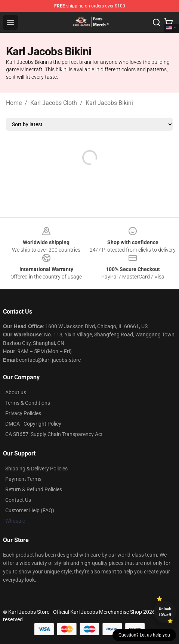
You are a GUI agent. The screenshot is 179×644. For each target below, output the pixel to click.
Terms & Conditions (28, 403)
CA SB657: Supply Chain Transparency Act (54, 434)
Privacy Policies (23, 413)
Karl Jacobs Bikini (109, 103)
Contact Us (18, 500)
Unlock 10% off (165, 612)
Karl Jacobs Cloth (54, 103)
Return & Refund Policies (34, 489)
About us (16, 392)
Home (14, 103)
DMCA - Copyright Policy (33, 424)
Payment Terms (23, 479)
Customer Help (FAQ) (30, 510)
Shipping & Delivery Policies (36, 469)
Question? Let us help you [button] (144, 635)
